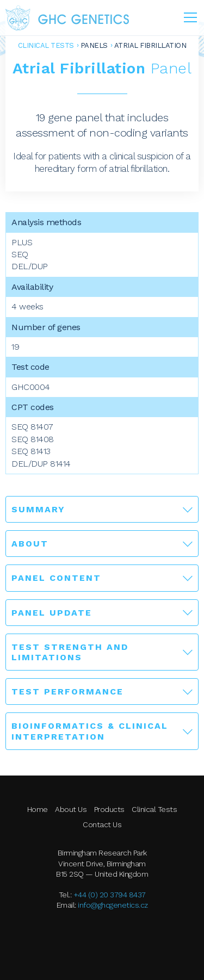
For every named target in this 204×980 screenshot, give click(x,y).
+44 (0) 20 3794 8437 (110, 895)
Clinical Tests (46, 45)
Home (38, 809)
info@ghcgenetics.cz (113, 905)
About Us (71, 809)
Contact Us (102, 824)
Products (109, 809)
